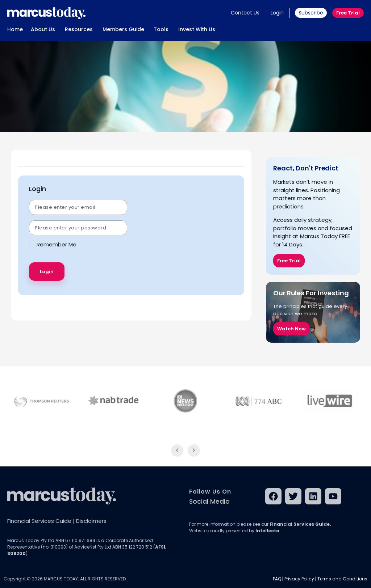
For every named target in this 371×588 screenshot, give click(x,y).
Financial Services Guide (39, 521)
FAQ (277, 579)
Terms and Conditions (342, 579)
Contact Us (245, 13)
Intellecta (267, 531)
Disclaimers (91, 521)
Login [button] (277, 13)
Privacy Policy (299, 579)
